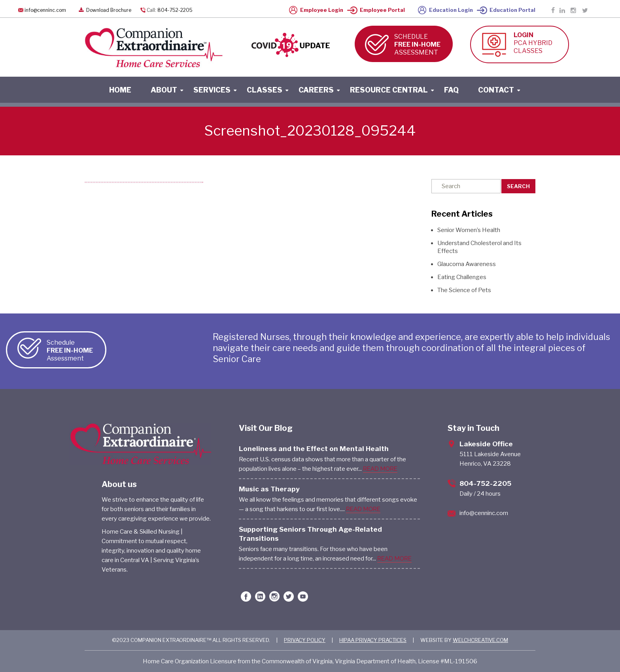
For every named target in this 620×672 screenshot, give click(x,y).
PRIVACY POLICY (305, 640)
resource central (389, 90)
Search (518, 186)
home (120, 90)
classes (265, 90)
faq (451, 90)
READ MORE (380, 469)
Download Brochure (104, 10)
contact (496, 90)
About (164, 90)
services (212, 90)
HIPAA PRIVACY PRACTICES (373, 640)
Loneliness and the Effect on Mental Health (314, 449)
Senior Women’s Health (469, 230)
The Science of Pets (464, 290)
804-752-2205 (175, 10)
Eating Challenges (462, 277)
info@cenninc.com (45, 10)
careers (316, 90)
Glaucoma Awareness (467, 264)
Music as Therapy (269, 489)
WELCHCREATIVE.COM (480, 640)
